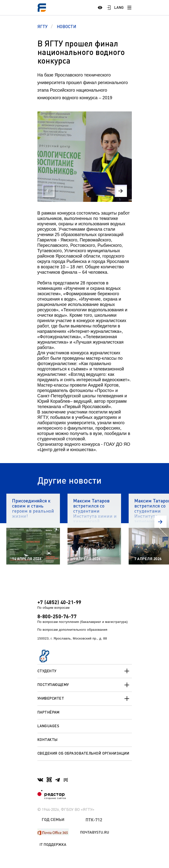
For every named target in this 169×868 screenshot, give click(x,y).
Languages (48, 726)
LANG (119, 7)
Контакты (48, 739)
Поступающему (85, 685)
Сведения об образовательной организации (83, 753)
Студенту (85, 671)
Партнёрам (49, 712)
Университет (85, 699)
